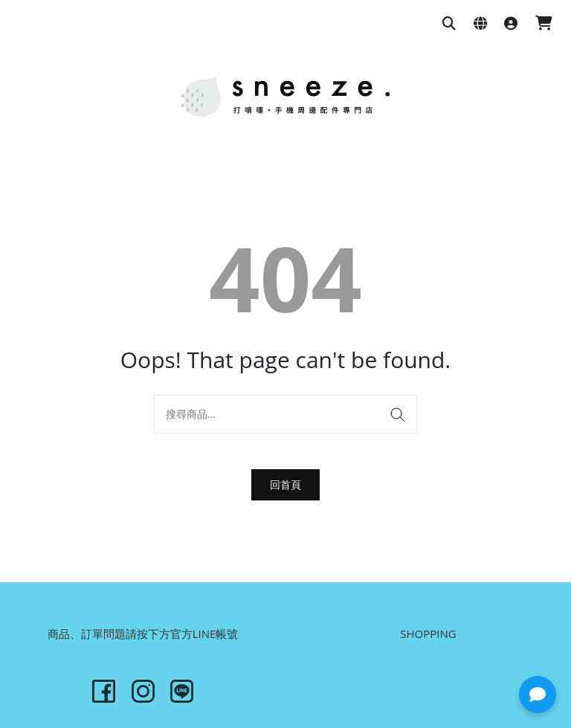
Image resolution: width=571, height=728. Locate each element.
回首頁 (285, 484)
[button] (538, 695)
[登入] (511, 24)
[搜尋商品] (449, 24)
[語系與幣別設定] (480, 24)
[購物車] (544, 24)
